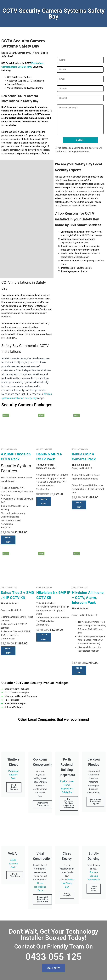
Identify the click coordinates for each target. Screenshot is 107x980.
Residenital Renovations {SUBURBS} (42, 899)
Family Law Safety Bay (68, 883)
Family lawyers (67, 895)
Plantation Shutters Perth (13, 775)
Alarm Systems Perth (13, 864)
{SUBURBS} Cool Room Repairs (95, 802)
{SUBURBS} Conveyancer (43, 804)
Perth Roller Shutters (14, 787)
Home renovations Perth (40, 887)
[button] (8, 540)
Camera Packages (9, 449)
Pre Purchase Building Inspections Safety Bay (69, 803)
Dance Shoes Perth (94, 889)
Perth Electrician (15, 875)
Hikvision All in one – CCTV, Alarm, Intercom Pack (88, 598)
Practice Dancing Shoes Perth (94, 876)
